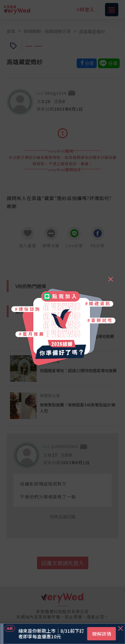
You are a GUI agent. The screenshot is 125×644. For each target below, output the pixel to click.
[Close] (110, 276)
